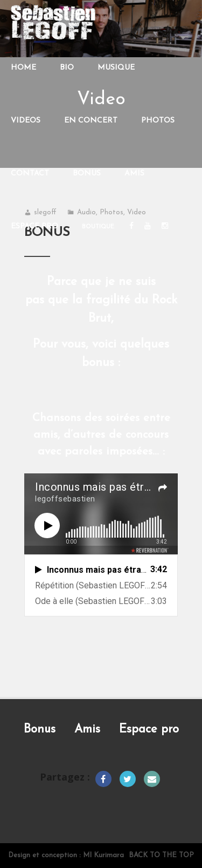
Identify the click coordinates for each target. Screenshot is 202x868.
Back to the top (161, 855)
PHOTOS (158, 121)
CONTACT (30, 174)
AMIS (134, 174)
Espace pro (149, 730)
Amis (87, 730)
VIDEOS (26, 121)
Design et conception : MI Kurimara (66, 855)
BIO (67, 68)
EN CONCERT (91, 121)
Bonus (40, 730)
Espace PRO (34, 226)
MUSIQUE (116, 68)
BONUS (87, 174)
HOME (23, 68)
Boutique (98, 227)
